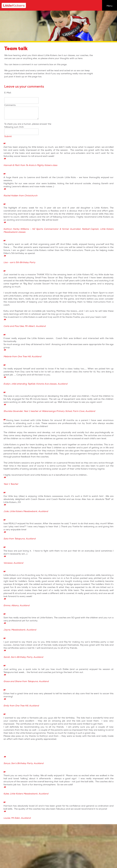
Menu (110, 6)
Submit (8, 136)
